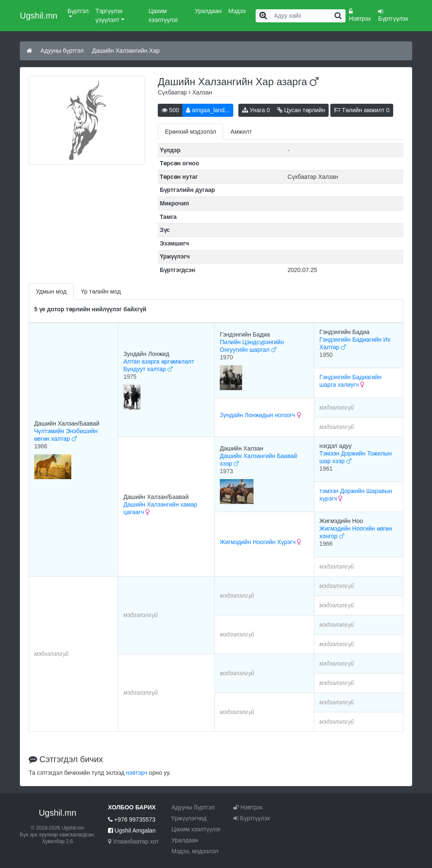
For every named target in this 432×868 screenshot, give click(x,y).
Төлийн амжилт (362, 110)
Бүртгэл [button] (78, 11)
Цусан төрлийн (301, 110)
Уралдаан (208, 11)
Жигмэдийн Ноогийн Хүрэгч (261, 542)
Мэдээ (237, 11)
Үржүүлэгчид (189, 818)
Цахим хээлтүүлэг (163, 15)
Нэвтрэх (360, 15)
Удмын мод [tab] (51, 291)
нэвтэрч (137, 773)
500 (170, 110)
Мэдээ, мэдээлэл (195, 851)
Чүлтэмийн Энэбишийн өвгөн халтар (66, 435)
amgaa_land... (208, 110)
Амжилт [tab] (241, 132)
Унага (256, 110)
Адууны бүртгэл (62, 51)
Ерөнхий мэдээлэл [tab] (190, 132)
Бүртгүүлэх (393, 15)
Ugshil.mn (39, 16)
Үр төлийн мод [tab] (101, 291)
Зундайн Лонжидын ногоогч (261, 415)
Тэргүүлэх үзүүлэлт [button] (109, 15)
